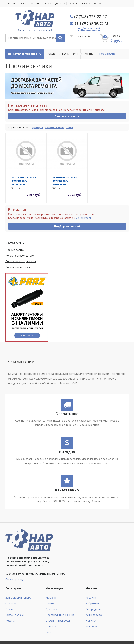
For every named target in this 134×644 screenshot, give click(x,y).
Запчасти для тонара (18, 598)
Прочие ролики (108, 54)
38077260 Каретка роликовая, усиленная (24, 181)
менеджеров (84, 218)
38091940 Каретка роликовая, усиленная (65, 181)
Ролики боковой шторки (20, 256)
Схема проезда (15, 579)
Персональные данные (60, 615)
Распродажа (93, 609)
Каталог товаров (23, 54)
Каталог (23, 4)
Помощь (72, 4)
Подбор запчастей (89, 28)
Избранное (80, 36)
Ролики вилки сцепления (21, 261)
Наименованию (55, 127)
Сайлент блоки (15, 615)
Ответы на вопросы (58, 621)
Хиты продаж (94, 615)
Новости (85, 4)
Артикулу (37, 127)
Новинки (91, 621)
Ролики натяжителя (18, 267)
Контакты (98, 4)
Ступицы (11, 603)
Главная (11, 4)
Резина (10, 621)
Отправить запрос (67, 116)
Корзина (91, 598)
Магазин (35, 4)
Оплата (47, 4)
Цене (70, 127)
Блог (48, 632)
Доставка (60, 4)
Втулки (10, 609)
